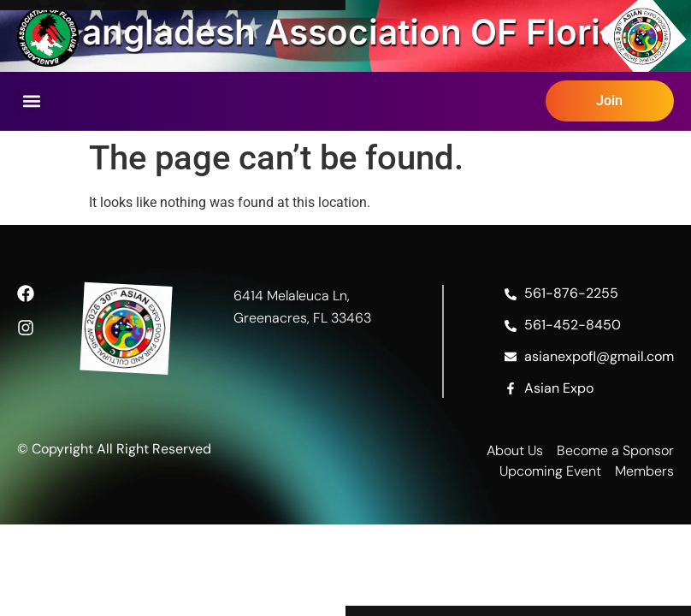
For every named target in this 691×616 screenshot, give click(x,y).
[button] (31, 101)
